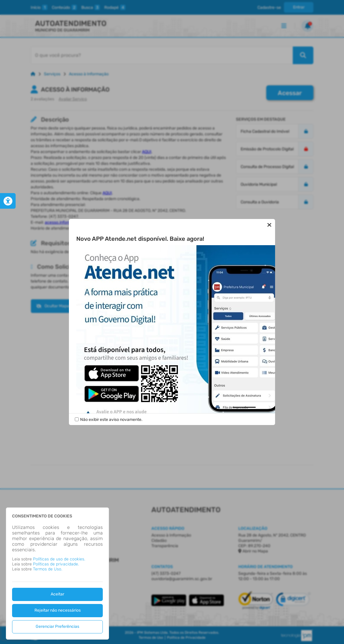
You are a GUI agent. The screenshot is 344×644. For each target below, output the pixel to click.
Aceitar (57, 594)
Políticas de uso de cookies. (59, 559)
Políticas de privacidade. (56, 564)
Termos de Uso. (48, 569)
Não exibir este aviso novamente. (111, 420)
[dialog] (57, 574)
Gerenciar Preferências (57, 626)
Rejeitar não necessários (58, 610)
